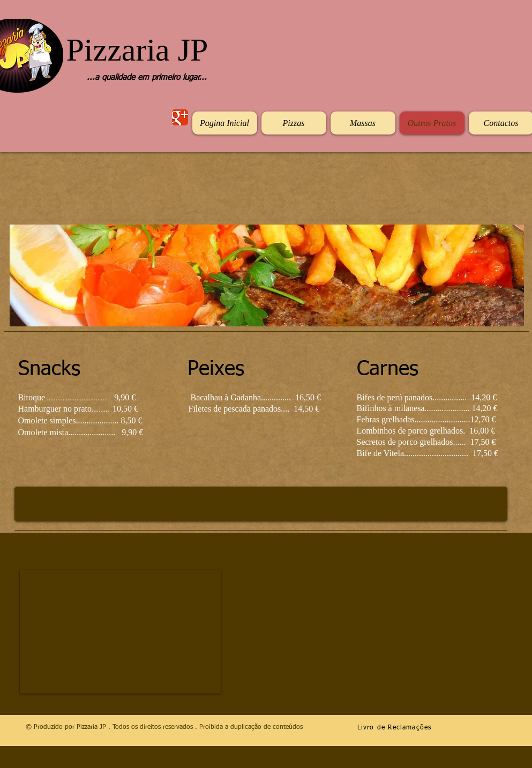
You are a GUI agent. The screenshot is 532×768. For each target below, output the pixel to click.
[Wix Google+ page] (180, 117)
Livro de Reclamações (395, 728)
